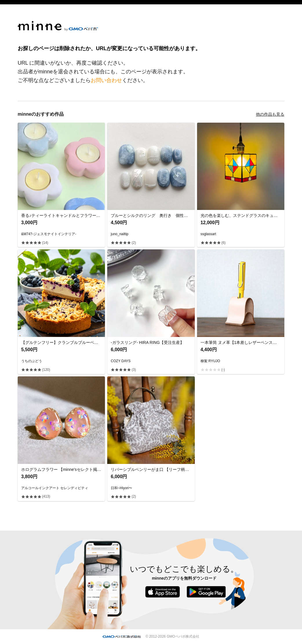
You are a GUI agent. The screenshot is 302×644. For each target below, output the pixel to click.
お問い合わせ (106, 80)
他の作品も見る (270, 114)
